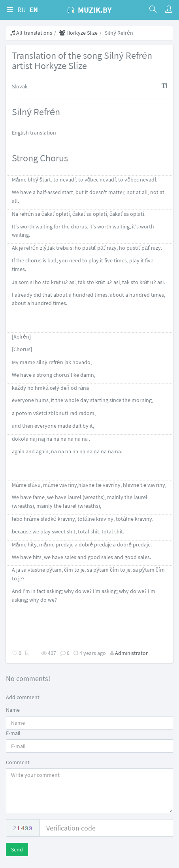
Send (17, 849)
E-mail (13, 733)
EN (34, 10)
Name (13, 710)
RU (22, 10)
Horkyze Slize (78, 33)
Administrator (131, 653)
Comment (18, 762)
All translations (31, 33)
